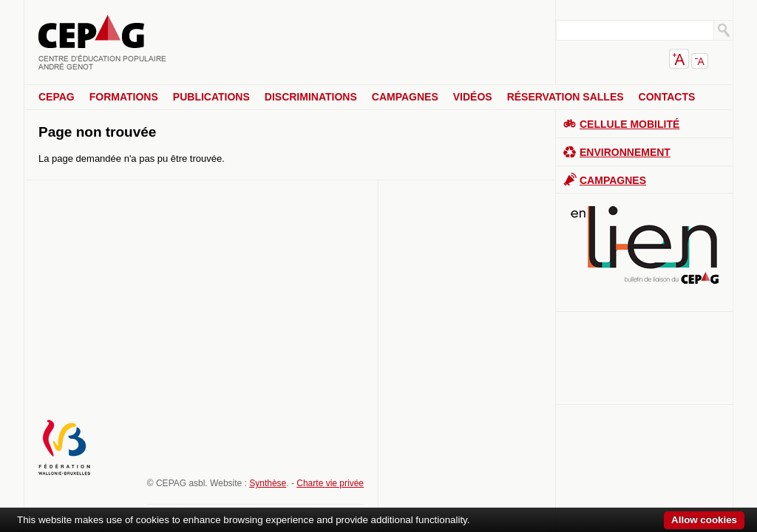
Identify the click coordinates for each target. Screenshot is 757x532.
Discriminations (311, 97)
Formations (124, 97)
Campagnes (405, 97)
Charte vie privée (330, 483)
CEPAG (57, 97)
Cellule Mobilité (629, 124)
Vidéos (473, 97)
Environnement (625, 152)
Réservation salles (566, 97)
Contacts (667, 97)
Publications (211, 97)
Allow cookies (704, 520)
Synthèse (268, 483)
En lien (645, 245)
